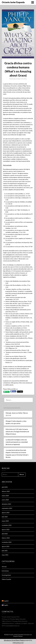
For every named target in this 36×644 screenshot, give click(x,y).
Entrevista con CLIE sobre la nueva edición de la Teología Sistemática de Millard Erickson (17, 432)
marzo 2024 (5, 496)
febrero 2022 (6, 538)
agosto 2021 (6, 546)
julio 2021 (5, 551)
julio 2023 (5, 517)
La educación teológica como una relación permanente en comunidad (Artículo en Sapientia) (17, 442)
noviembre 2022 (7, 525)
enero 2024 (5, 500)
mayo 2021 (5, 555)
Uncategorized (6, 575)
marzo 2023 (5, 521)
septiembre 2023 (7, 508)
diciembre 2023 (6, 504)
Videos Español (6, 579)
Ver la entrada (7, 165)
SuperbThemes (18, 636)
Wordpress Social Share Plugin (14, 640)
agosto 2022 (6, 529)
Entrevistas (5, 571)
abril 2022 (5, 534)
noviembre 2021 (7, 542)
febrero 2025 (6, 491)
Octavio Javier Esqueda (13, 2)
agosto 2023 (6, 513)
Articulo (4, 567)
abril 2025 (5, 487)
